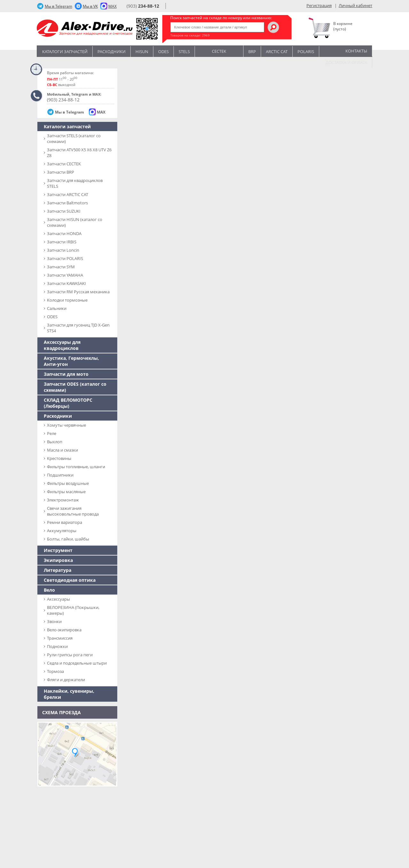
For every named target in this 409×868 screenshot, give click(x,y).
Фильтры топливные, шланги (76, 467)
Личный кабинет (355, 5)
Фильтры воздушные (68, 483)
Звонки (54, 621)
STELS (184, 51)
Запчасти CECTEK (64, 164)
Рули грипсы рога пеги (70, 655)
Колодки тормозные (67, 300)
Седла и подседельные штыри (77, 663)
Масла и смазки (62, 450)
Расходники (112, 51)
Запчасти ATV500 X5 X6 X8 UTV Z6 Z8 (79, 153)
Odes (163, 51)
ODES (52, 317)
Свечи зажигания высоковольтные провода (73, 511)
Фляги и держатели (66, 680)
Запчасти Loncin (63, 250)
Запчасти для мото (66, 374)
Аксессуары (58, 599)
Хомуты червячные (66, 425)
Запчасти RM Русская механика (78, 292)
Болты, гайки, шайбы (68, 539)
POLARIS (306, 51)
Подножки (57, 646)
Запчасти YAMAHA (65, 275)
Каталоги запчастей (65, 51)
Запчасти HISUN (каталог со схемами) (75, 222)
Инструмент (58, 550)
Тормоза (55, 671)
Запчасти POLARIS (65, 258)
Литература (58, 570)
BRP (252, 51)
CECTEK (219, 51)
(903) (143, 6)
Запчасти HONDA (64, 233)
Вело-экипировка (64, 630)
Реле (52, 433)
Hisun (142, 51)
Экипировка (58, 560)
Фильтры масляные (66, 492)
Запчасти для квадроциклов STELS (75, 183)
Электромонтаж (63, 500)
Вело (49, 590)
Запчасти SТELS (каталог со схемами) (74, 138)
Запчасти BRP (61, 172)
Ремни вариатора (65, 522)
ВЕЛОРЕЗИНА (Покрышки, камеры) (73, 610)
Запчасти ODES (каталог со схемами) (75, 387)
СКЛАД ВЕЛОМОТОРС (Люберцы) (68, 403)
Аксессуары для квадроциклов (62, 345)
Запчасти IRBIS (62, 242)
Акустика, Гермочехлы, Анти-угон (71, 361)
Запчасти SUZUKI (64, 211)
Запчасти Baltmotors (67, 203)
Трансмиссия (60, 638)
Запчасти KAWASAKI (66, 283)
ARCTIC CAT (277, 51)
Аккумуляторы (62, 531)
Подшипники (60, 475)
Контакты (356, 51)
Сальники (57, 308)
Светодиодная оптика (70, 580)
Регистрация (319, 5)
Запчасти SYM (61, 267)
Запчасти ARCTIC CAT (68, 194)
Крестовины (59, 458)
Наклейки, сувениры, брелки (69, 694)
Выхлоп (55, 442)
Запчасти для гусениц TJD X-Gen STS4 (78, 328)
